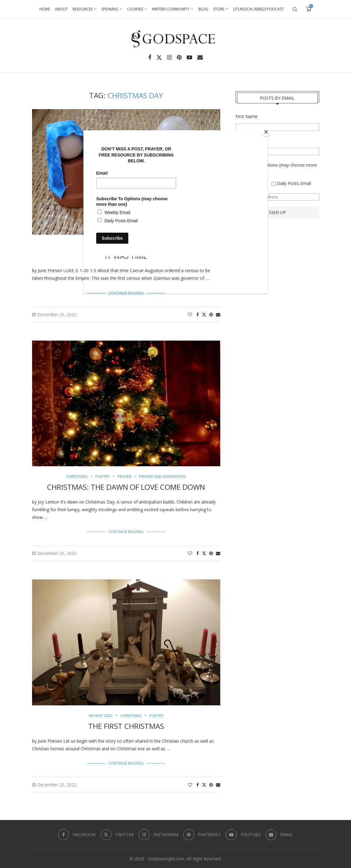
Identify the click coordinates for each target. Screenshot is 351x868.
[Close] (266, 132)
